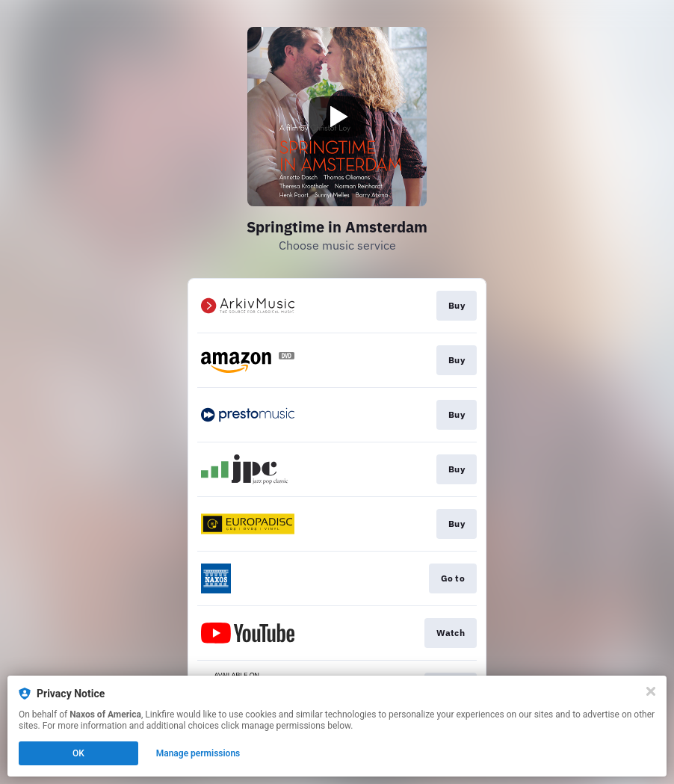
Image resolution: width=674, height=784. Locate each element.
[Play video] (337, 117)
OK (78, 753)
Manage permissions (198, 753)
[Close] (651, 691)
